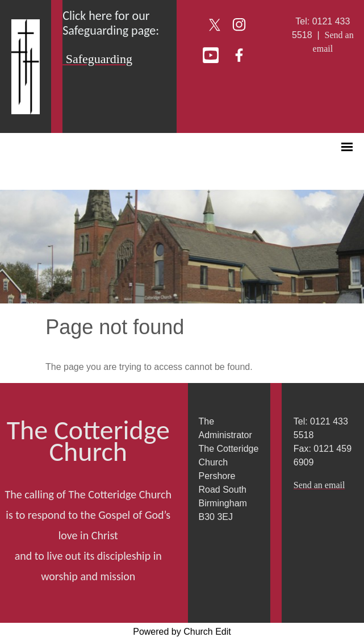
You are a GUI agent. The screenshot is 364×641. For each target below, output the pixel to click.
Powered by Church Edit (182, 632)
